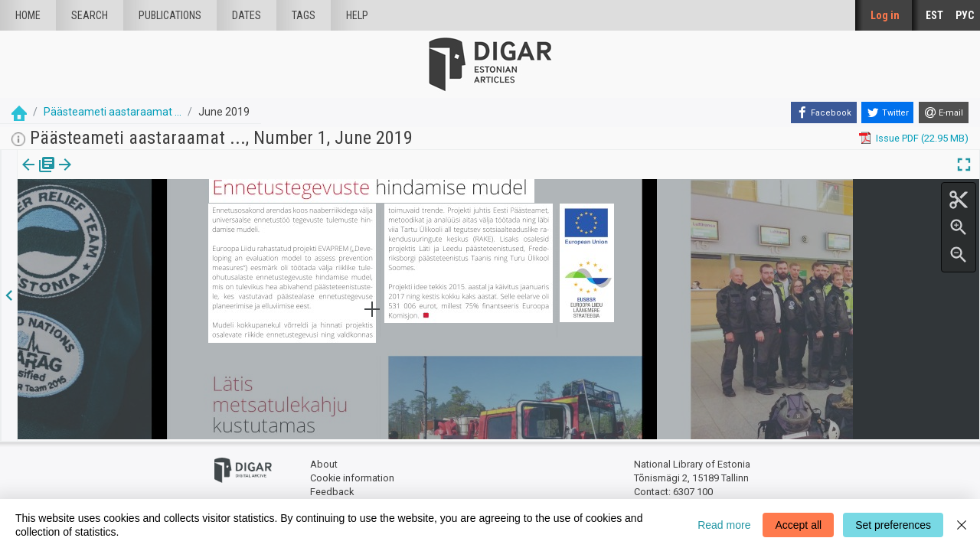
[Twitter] (887, 112)
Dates (247, 15)
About (324, 463)
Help (357, 15)
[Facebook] (824, 112)
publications (170, 15)
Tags (304, 15)
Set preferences (893, 525)
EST (934, 15)
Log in (885, 15)
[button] (103, 175)
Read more (724, 525)
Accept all (798, 525)
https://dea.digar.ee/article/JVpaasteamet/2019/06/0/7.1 (145, 217)
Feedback (332, 490)
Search (90, 15)
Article (82, 175)
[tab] (27, 176)
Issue (27, 175)
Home (28, 15)
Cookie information (352, 476)
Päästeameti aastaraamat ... (113, 112)
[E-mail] (944, 112)
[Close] (962, 525)
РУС (965, 15)
